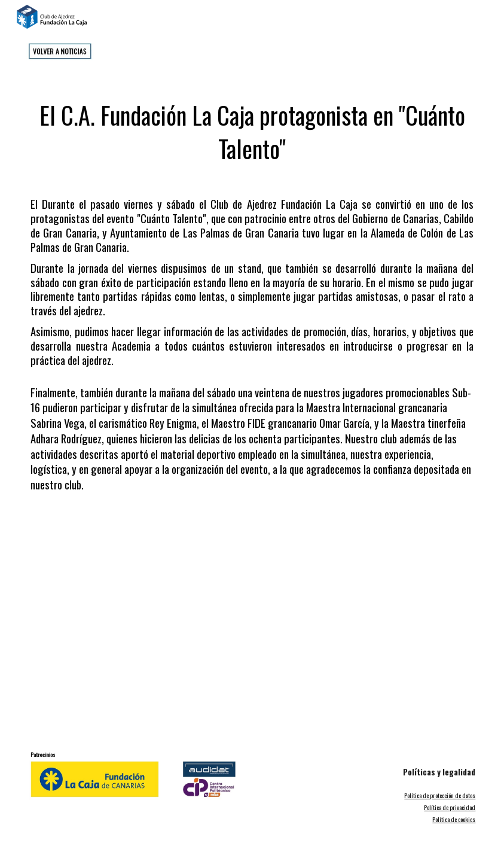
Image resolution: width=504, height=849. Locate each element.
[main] (252, 126)
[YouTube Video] (252, 622)
